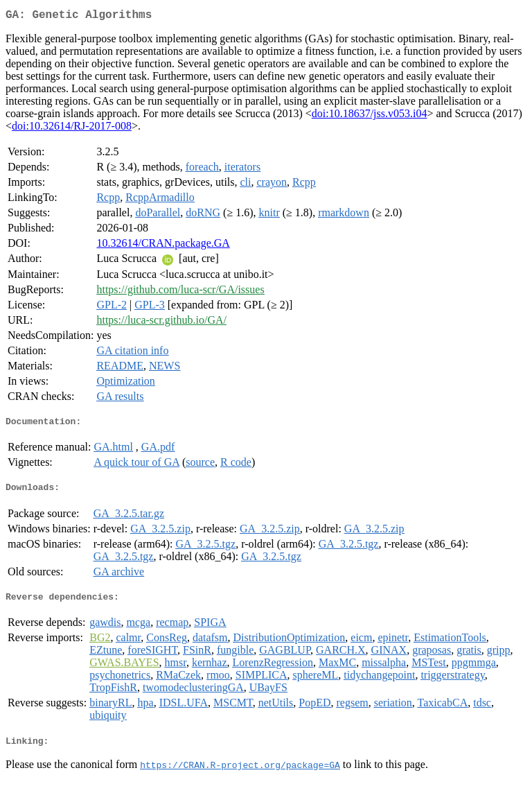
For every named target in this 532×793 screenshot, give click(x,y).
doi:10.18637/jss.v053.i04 (370, 116)
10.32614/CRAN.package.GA (163, 246)
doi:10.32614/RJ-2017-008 (72, 129)
